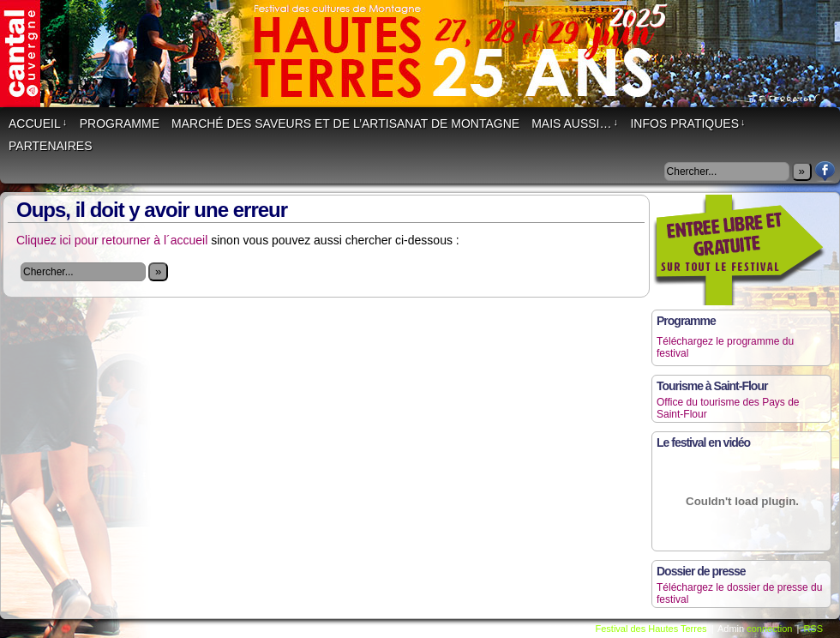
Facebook (825, 171)
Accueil (38, 123)
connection (769, 629)
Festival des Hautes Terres (651, 629)
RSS (813, 629)
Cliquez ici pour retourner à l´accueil (112, 240)
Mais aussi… (575, 123)
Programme (120, 123)
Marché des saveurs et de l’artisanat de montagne (345, 123)
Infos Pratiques (687, 123)
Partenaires (51, 146)
